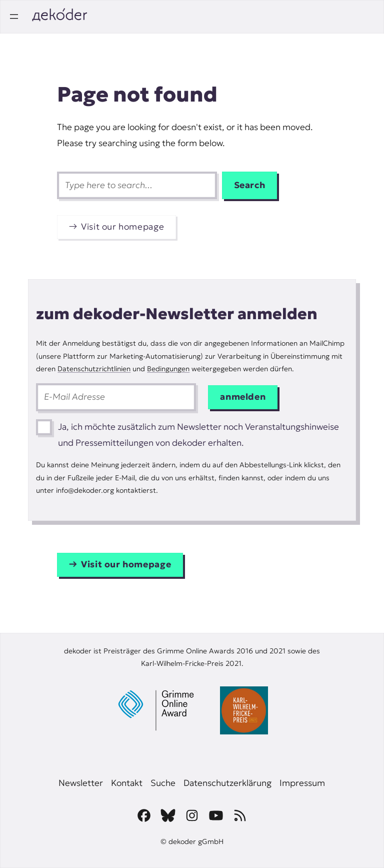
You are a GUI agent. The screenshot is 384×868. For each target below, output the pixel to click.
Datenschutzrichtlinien (94, 369)
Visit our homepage (122, 227)
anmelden (243, 397)
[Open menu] (14, 17)
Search (250, 185)
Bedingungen (168, 369)
